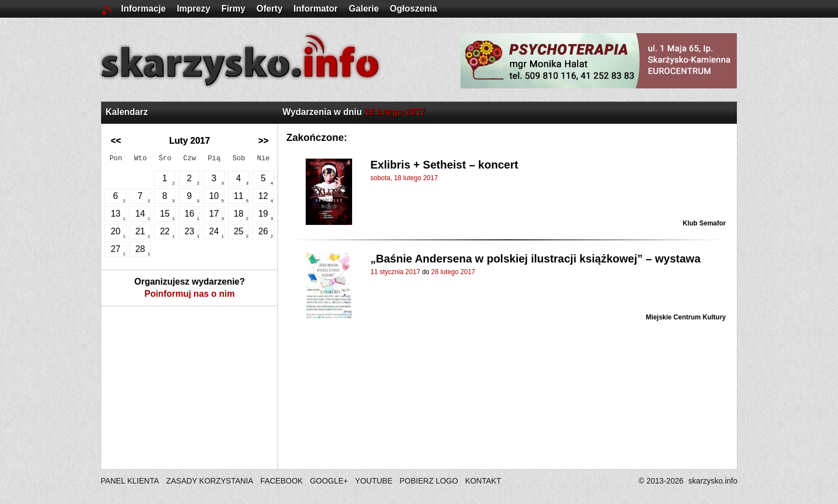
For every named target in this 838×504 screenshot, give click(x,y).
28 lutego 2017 (453, 272)
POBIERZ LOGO (429, 481)
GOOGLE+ (329, 481)
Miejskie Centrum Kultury (686, 317)
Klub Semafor (704, 223)
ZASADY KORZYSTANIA (210, 481)
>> (263, 141)
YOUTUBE (374, 481)
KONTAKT (483, 481)
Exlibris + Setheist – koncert (444, 165)
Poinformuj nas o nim (190, 294)
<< (116, 141)
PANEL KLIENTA (131, 481)
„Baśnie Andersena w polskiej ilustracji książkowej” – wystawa (535, 259)
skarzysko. (713, 481)
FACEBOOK (282, 481)
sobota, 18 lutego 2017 (404, 178)
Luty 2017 (190, 141)
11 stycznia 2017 (395, 272)
